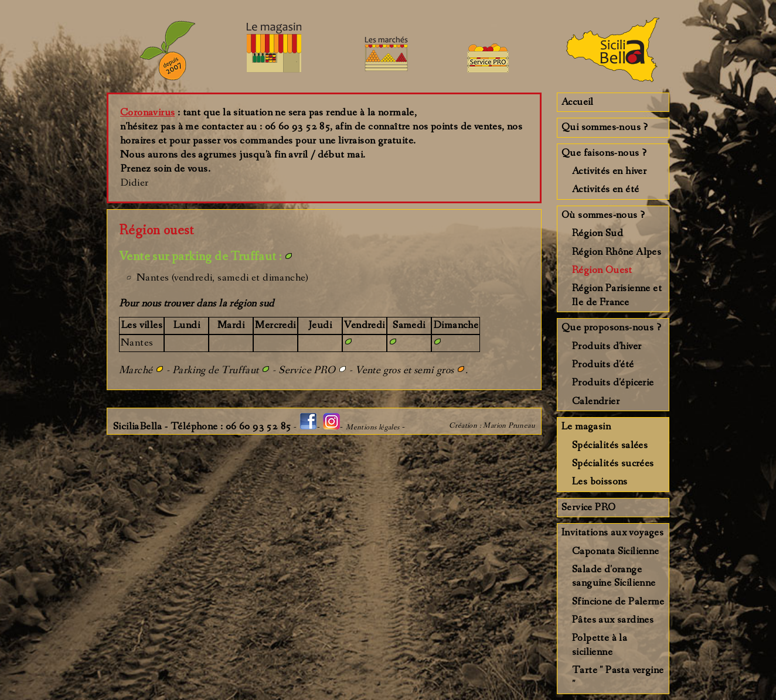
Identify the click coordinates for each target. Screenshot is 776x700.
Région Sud (598, 233)
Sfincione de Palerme (618, 602)
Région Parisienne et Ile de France (617, 295)
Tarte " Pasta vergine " (618, 677)
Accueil (578, 102)
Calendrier (596, 401)
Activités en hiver (609, 171)
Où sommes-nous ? (603, 215)
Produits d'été (603, 364)
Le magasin (586, 426)
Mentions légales (372, 427)
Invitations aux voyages (612, 532)
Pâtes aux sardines (613, 620)
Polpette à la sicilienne (600, 645)
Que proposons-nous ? (611, 327)
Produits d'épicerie (613, 383)
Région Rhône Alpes (617, 252)
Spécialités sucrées (613, 463)
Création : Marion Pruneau (492, 426)
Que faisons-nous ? (604, 153)
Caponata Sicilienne (616, 551)
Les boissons (600, 482)
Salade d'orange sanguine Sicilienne (614, 576)
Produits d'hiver (607, 346)
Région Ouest (602, 270)
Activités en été (605, 189)
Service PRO (588, 507)
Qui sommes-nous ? (605, 127)
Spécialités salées (610, 445)
